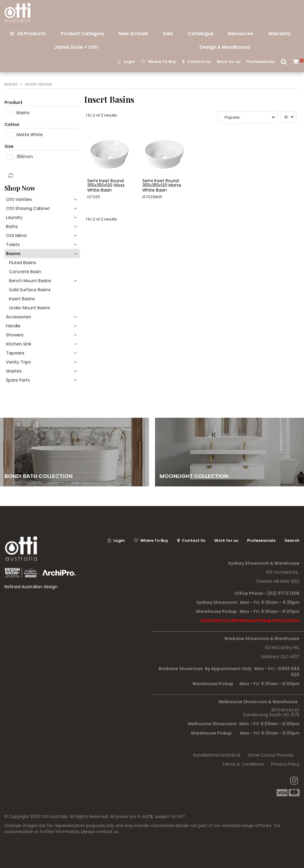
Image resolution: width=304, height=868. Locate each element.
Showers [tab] (15, 335)
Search (284, 62)
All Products (32, 34)
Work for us (229, 62)
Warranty (279, 34)
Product (14, 102)
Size (9, 146)
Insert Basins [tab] (22, 299)
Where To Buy (162, 62)
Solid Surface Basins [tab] (30, 290)
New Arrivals (133, 34)
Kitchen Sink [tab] (19, 344)
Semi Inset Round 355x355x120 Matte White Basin (162, 185)
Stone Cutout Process (270, 755)
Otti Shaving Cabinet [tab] (28, 208)
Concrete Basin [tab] (25, 272)
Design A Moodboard (225, 47)
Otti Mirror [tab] (17, 236)
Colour (12, 124)
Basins (11, 84)
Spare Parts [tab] (18, 380)
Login (129, 62)
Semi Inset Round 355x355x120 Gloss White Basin (106, 185)
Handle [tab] (13, 326)
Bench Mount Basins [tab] (30, 281)
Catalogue (201, 34)
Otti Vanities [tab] (19, 199)
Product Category (82, 34)
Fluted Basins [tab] (23, 263)
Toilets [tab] (13, 245)
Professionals (261, 62)
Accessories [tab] (19, 317)
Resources (241, 34)
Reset (10, 176)
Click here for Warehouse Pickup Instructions (250, 620)
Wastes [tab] (14, 371)
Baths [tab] (12, 226)
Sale (168, 34)
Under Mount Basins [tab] (30, 308)
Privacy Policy (285, 764)
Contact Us (199, 62)
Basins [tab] (13, 254)
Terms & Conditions (243, 764)
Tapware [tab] (15, 353)
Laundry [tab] (14, 217)
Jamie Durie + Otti (76, 47)
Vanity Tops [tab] (18, 362)
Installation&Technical (217, 755)
